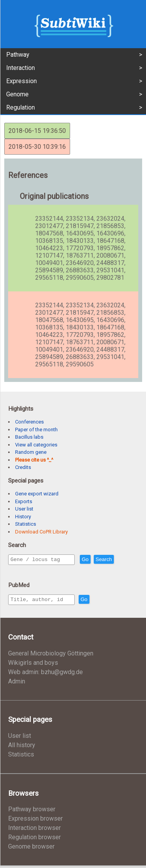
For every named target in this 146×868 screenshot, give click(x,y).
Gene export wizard (37, 494)
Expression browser (35, 821)
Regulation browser (34, 839)
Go (102, 560)
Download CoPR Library (41, 532)
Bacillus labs (29, 437)
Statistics (26, 524)
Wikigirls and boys (33, 665)
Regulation (21, 107)
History (23, 517)
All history (22, 747)
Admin (17, 684)
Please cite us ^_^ (34, 460)
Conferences (29, 422)
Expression (21, 81)
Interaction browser (34, 830)
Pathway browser (32, 811)
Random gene (31, 452)
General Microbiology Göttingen (51, 656)
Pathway (18, 55)
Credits (23, 467)
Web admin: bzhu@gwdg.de (46, 674)
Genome (17, 94)
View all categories (36, 445)
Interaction (21, 68)
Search (120, 560)
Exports (24, 501)
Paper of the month (36, 430)
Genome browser (31, 849)
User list (24, 509)
